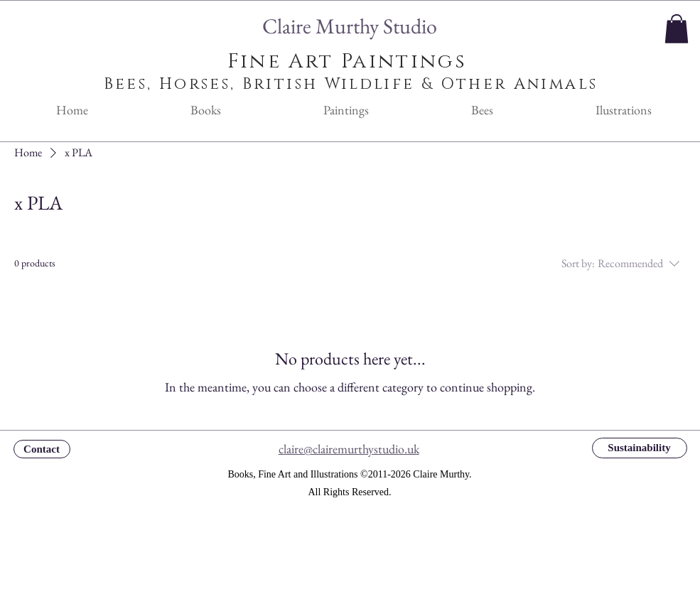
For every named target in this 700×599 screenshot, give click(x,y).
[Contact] (42, 449)
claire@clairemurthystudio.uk (349, 449)
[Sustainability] (640, 448)
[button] (677, 29)
